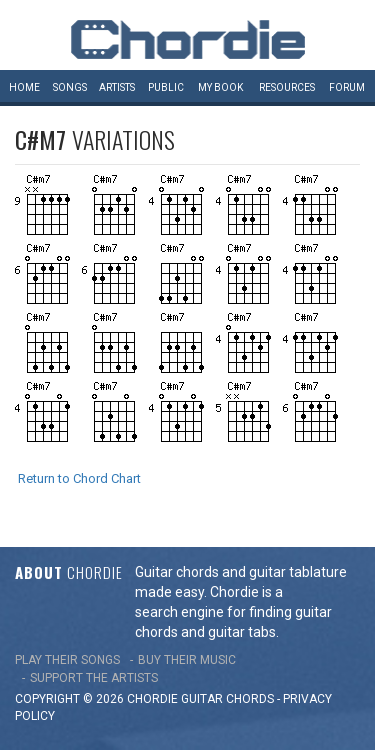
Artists (117, 87)
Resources (287, 87)
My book (220, 87)
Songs (70, 87)
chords (250, 699)
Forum (347, 87)
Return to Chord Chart (79, 478)
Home (24, 87)
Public (166, 87)
